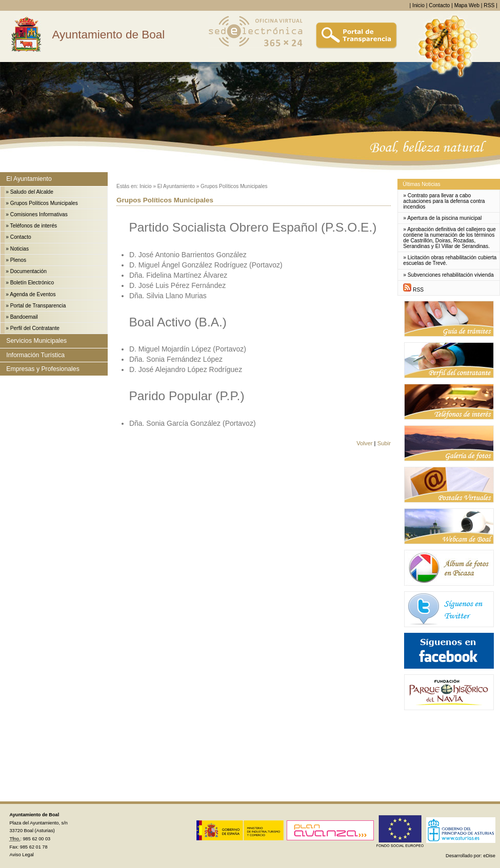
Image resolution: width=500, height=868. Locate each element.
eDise (489, 856)
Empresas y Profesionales (43, 369)
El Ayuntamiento (29, 179)
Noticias (19, 249)
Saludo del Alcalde (32, 192)
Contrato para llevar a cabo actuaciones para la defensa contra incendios (444, 201)
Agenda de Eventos (33, 294)
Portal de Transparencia (38, 306)
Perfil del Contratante (35, 328)
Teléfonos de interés (34, 226)
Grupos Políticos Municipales (44, 203)
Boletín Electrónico (32, 283)
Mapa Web (467, 5)
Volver (364, 443)
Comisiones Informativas (39, 214)
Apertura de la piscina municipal (444, 218)
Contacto (439, 5)
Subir (384, 443)
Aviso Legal (21, 855)
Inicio (418, 5)
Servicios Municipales (36, 341)
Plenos (18, 260)
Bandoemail (24, 317)
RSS (489, 5)
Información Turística (35, 355)
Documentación (28, 271)
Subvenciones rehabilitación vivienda (451, 275)
